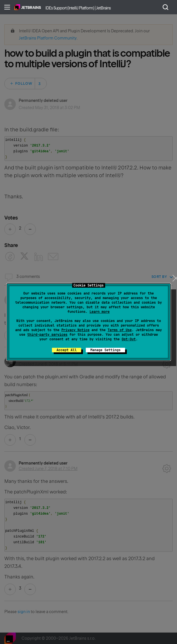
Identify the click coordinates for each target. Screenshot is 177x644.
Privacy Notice (75, 330)
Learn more (100, 312)
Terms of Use (120, 330)
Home (28, 7)
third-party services (47, 335)
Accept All (67, 350)
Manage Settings (105, 350)
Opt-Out (129, 339)
